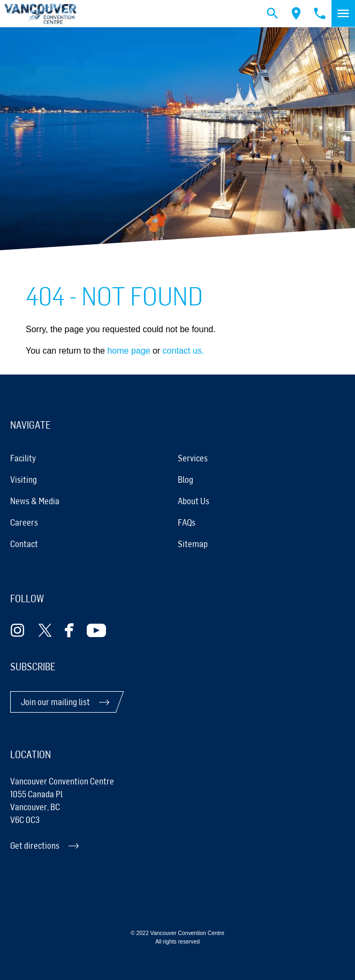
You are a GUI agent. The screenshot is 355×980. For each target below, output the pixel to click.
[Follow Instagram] (18, 630)
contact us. (183, 351)
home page (129, 351)
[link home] (40, 14)
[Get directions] (177, 846)
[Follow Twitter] (45, 630)
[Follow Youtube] (96, 630)
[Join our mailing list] (65, 702)
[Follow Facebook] (69, 630)
